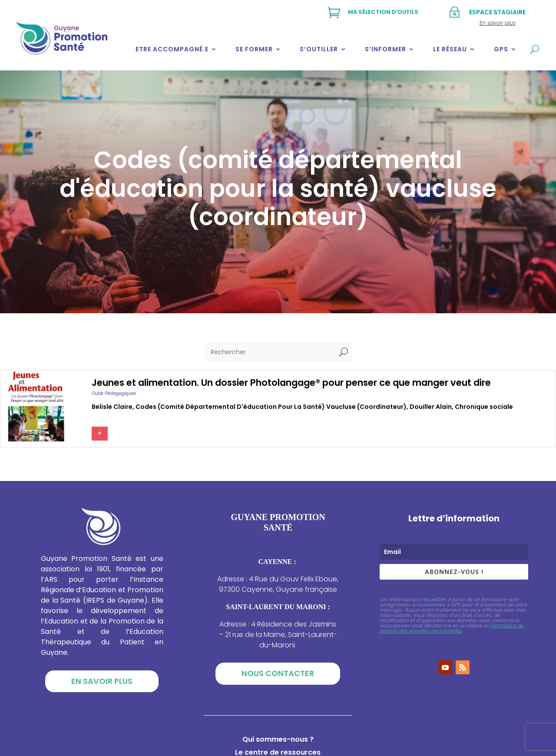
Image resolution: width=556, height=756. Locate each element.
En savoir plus (102, 681)
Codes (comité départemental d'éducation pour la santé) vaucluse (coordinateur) (271, 407)
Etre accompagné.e (172, 49)
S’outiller (319, 49)
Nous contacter (278, 673)
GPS (501, 49)
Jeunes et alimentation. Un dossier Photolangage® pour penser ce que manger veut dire (291, 383)
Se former (254, 49)
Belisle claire (112, 407)
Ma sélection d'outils (383, 12)
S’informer (386, 49)
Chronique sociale (484, 407)
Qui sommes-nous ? (278, 740)
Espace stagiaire (497, 12)
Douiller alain (431, 407)
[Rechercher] (270, 352)
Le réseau (450, 49)
